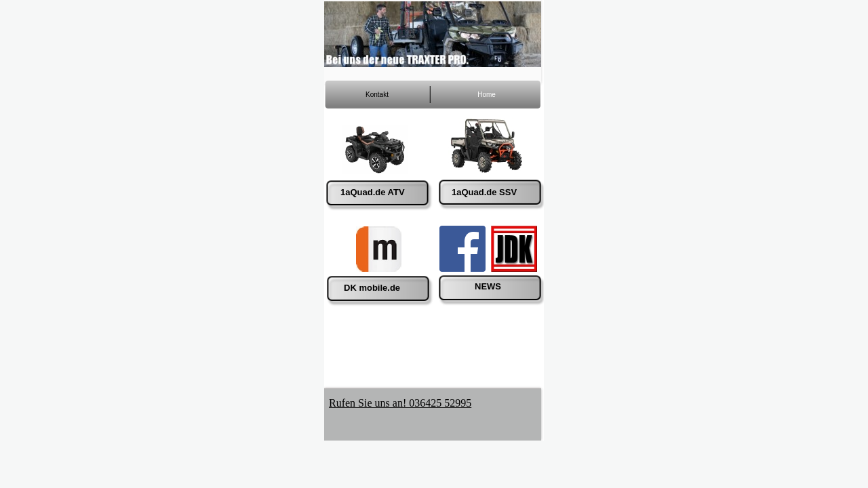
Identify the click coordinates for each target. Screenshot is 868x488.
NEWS (488, 286)
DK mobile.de (372, 288)
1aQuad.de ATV (373, 192)
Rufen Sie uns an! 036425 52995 (400, 403)
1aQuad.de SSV (484, 192)
